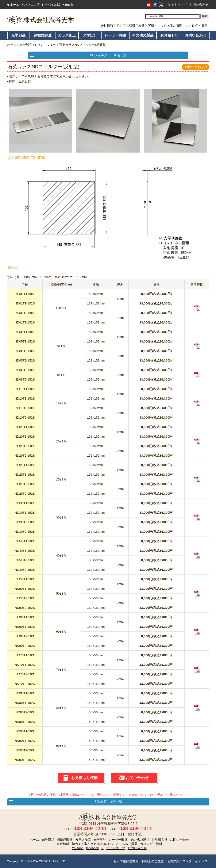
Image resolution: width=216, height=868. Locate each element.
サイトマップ (177, 5)
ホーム (15, 5)
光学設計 (90, 35)
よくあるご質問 (171, 25)
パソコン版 (32, 5)
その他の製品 (143, 35)
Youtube (78, 848)
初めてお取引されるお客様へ (137, 25)
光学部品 (18, 35)
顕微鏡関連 (43, 35)
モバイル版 (52, 5)
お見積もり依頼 (84, 778)
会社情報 (107, 25)
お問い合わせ (199, 5)
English (70, 5)
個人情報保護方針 (126, 861)
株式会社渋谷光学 (40, 20)
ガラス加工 (67, 35)
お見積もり (169, 35)
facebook (92, 848)
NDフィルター (45, 45)
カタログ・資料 (196, 25)
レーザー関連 (115, 35)
